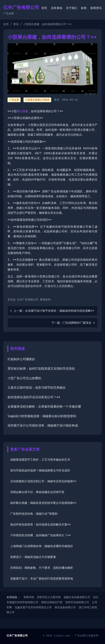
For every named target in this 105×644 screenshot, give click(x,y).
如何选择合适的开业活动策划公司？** (34, 397)
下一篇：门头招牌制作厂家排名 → (73, 323)
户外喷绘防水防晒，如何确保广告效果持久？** (40, 535)
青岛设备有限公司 (65, 607)
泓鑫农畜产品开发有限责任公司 (33, 607)
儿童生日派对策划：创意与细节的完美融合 (37, 388)
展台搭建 (22, 111)
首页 (44, 8)
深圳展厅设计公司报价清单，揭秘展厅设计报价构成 (43, 426)
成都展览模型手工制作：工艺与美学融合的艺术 (40, 460)
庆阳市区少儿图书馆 (49, 597)
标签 (84, 8)
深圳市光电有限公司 (77, 602)
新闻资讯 (96, 8)
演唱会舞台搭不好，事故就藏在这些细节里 (37, 492)
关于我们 (72, 8)
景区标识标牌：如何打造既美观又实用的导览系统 (41, 369)
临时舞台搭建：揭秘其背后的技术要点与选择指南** (43, 503)
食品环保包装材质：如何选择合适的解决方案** (40, 524)
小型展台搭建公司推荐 (37, 100)
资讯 (16, 24)
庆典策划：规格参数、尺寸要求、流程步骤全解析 (42, 568)
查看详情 (29, 597)
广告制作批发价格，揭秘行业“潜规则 (34, 514)
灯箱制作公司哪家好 (21, 359)
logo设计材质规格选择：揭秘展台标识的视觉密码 (42, 416)
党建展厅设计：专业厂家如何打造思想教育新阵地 (42, 579)
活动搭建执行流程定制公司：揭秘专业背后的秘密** (43, 481)
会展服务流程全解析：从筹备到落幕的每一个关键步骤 (44, 407)
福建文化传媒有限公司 (77, 597)
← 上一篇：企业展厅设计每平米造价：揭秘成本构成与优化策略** (52, 311)
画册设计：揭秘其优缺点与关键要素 (33, 557)
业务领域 (56, 8)
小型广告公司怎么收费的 (24, 378)
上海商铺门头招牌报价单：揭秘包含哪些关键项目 (42, 546)
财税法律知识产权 (52, 602)
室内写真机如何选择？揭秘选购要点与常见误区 (40, 470)
